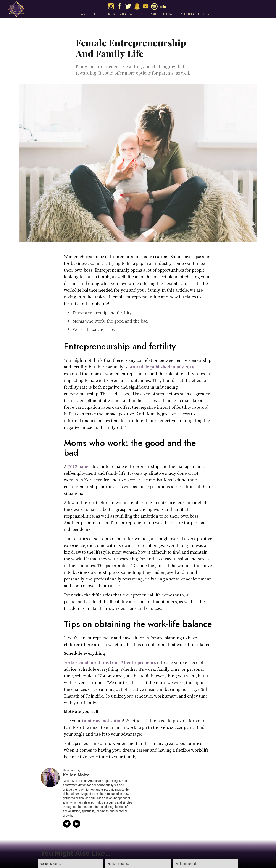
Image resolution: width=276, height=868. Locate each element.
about (86, 14)
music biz (205, 14)
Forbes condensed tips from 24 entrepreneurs (110, 662)
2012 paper (79, 466)
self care (168, 14)
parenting (187, 14)
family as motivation (102, 720)
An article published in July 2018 (162, 367)
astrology (138, 14)
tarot (153, 14)
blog (122, 14)
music (98, 14)
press (111, 14)
